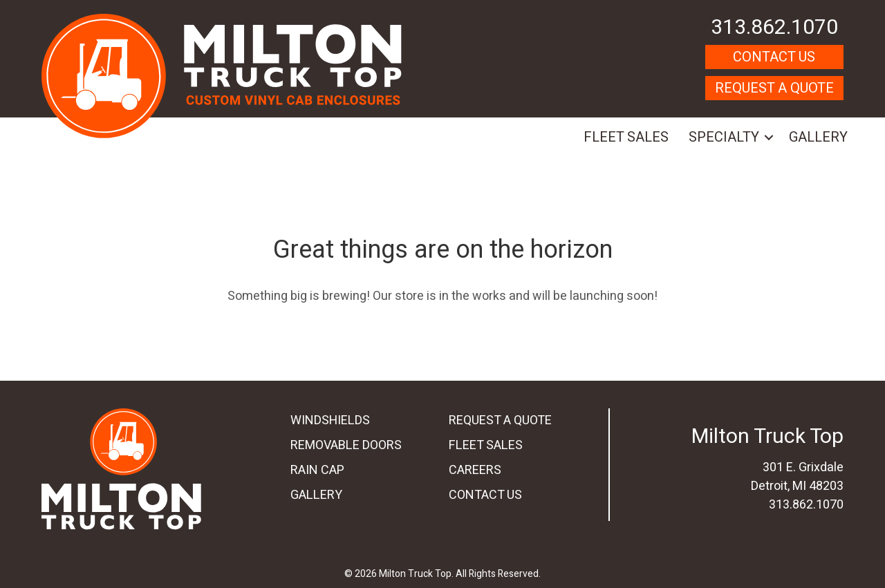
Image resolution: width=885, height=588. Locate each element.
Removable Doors (346, 445)
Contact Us (774, 57)
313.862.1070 (774, 28)
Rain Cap (317, 470)
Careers (475, 470)
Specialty (724, 137)
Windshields (330, 420)
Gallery (818, 137)
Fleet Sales (626, 137)
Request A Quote (774, 88)
